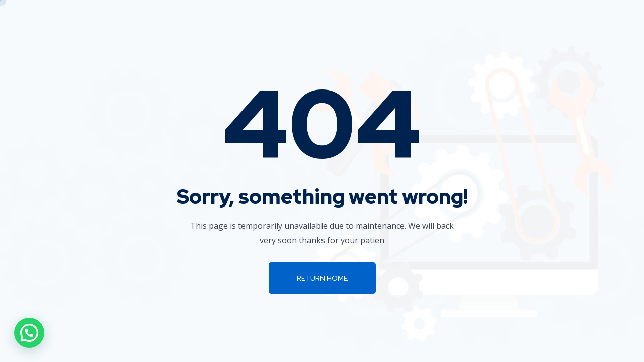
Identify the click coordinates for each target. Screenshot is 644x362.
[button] (29, 333)
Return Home (322, 278)
